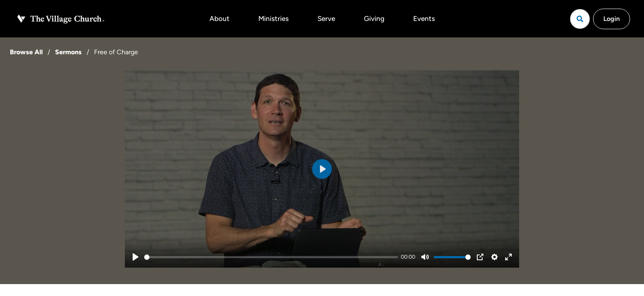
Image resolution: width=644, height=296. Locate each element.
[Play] (136, 257)
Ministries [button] (274, 18)
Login (612, 19)
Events (424, 18)
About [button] (220, 18)
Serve (326, 18)
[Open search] (580, 19)
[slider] (271, 257)
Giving (374, 18)
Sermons (68, 52)
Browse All (26, 52)
